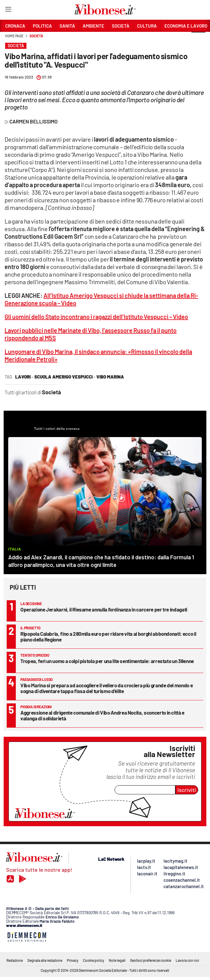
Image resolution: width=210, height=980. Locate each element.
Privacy (73, 960)
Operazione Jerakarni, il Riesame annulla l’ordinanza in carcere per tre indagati (104, 609)
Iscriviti (187, 790)
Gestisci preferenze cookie (151, 960)
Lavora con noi (187, 960)
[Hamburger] (8, 10)
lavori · (24, 377)
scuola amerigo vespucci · (65, 377)
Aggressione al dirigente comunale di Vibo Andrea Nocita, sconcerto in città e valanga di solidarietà (102, 715)
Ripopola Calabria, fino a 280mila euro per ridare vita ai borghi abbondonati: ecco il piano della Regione (108, 636)
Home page (14, 36)
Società (36, 36)
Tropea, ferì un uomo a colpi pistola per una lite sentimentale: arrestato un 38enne (107, 661)
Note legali (117, 960)
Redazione (15, 960)
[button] (198, 39)
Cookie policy (94, 960)
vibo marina (110, 377)
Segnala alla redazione (45, 960)
